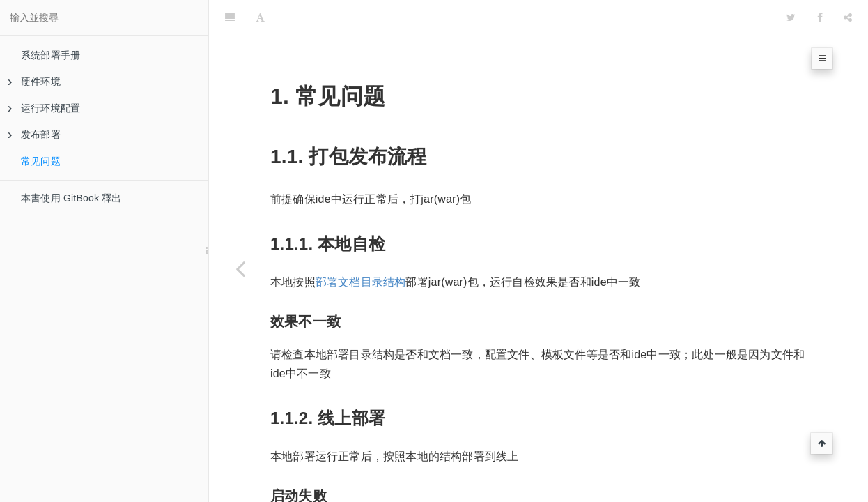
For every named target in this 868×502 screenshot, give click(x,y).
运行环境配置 (44, 108)
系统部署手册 (51, 55)
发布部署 (34, 135)
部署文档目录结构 (361, 247)
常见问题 (41, 161)
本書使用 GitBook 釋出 (71, 198)
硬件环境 (34, 82)
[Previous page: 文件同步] (240, 268)
